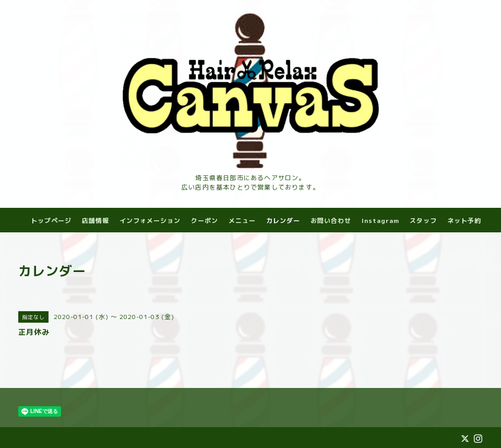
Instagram (380, 221)
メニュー (242, 221)
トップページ (51, 221)
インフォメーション (150, 221)
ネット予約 (464, 221)
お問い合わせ (331, 221)
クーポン (205, 221)
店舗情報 (96, 221)
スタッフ (423, 221)
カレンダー (283, 221)
